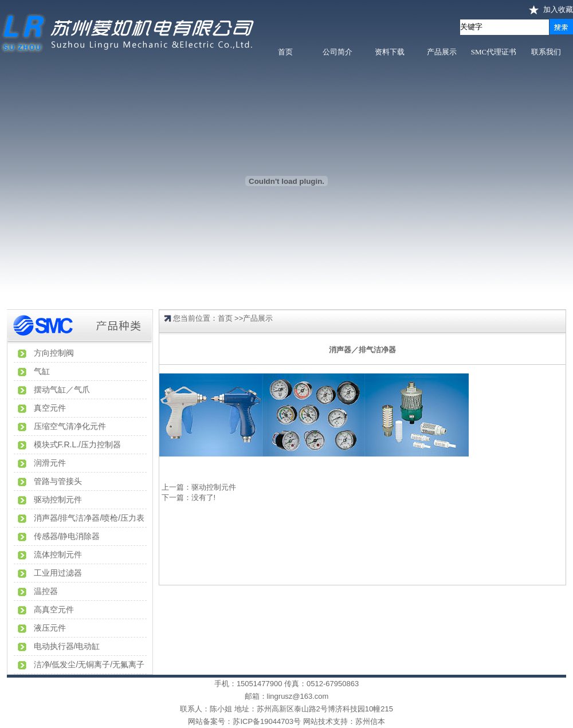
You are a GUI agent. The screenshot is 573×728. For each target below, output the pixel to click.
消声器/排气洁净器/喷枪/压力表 (89, 518)
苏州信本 (370, 721)
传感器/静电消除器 (67, 536)
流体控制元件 (58, 554)
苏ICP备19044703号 (267, 721)
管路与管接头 (58, 481)
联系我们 (546, 52)
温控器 (46, 591)
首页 (285, 52)
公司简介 (337, 52)
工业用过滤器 (58, 573)
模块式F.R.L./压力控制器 (77, 444)
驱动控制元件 (58, 499)
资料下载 (390, 52)
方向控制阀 (54, 353)
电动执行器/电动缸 (67, 646)
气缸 (42, 371)
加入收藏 (558, 9)
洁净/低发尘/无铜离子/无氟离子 (89, 664)
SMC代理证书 (494, 52)
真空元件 (50, 408)
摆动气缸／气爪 (62, 389)
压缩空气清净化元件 (70, 426)
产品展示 (442, 52)
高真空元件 (54, 609)
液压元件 (50, 628)
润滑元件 (50, 463)
